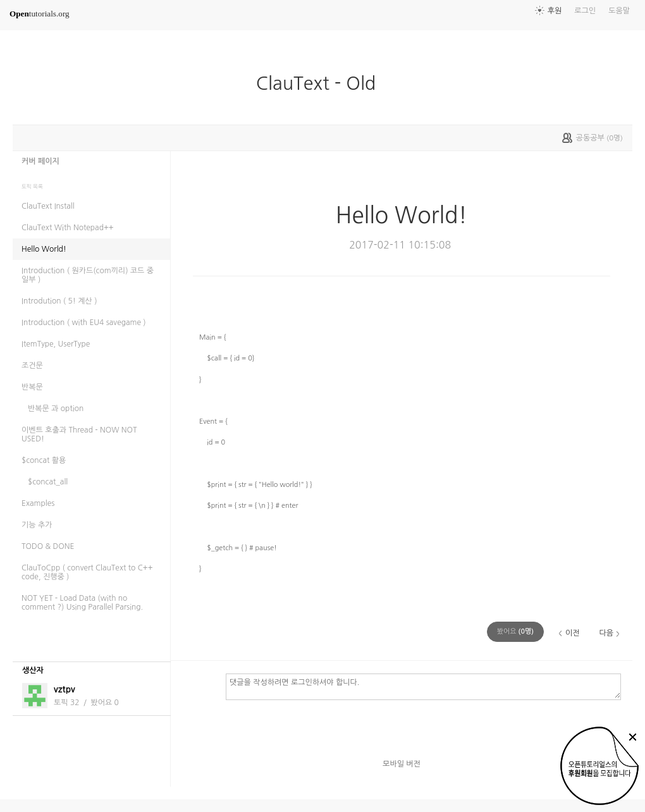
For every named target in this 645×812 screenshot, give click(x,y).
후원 (555, 11)
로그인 (585, 11)
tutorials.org (40, 14)
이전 (573, 633)
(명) (515, 631)
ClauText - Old (321, 83)
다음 (606, 633)
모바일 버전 (402, 764)
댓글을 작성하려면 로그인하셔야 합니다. (423, 686)
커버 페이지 (40, 161)
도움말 (619, 11)
